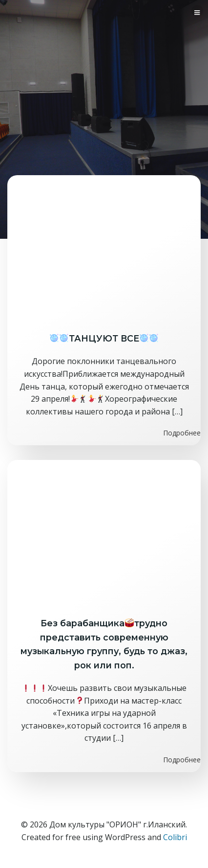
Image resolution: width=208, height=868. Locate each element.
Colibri (175, 837)
